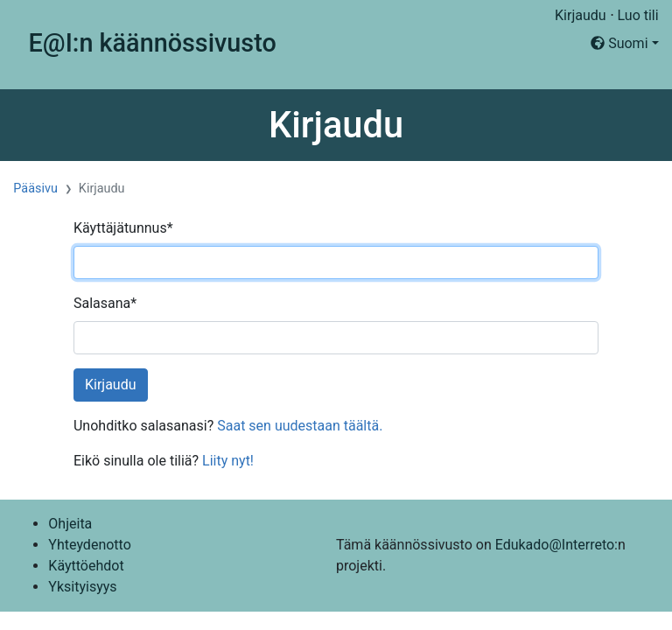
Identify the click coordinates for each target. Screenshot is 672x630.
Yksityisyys (82, 587)
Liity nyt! (228, 461)
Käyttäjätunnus (123, 228)
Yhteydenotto (89, 545)
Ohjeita (70, 524)
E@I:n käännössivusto (153, 43)
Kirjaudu (581, 15)
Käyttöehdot (86, 566)
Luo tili (638, 15)
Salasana (105, 303)
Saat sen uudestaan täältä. (300, 426)
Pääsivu (35, 189)
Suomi (619, 43)
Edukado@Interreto (555, 545)
